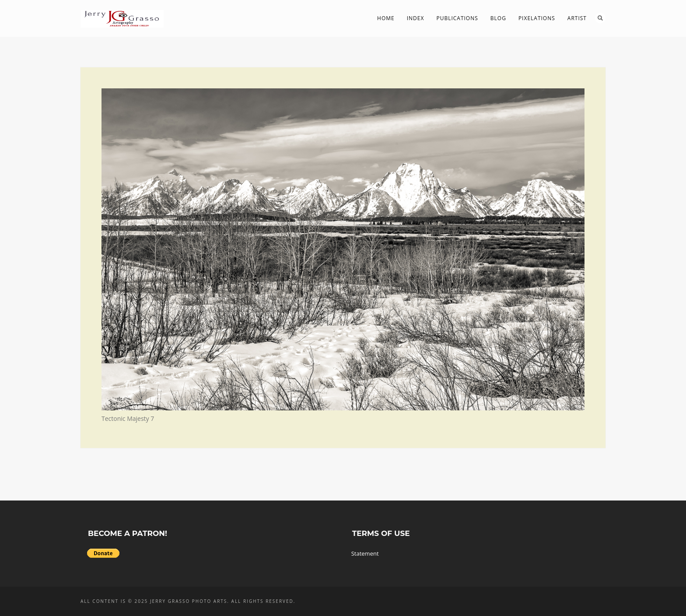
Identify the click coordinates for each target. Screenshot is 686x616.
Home (386, 18)
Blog (498, 18)
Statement (365, 553)
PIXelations (537, 18)
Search (600, 18)
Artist (577, 18)
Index (416, 18)
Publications (457, 18)
